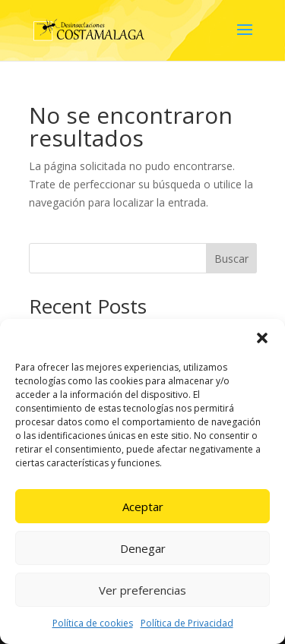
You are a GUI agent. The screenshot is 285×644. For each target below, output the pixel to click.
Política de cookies (93, 623)
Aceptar (143, 507)
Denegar (143, 548)
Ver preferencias (142, 590)
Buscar (231, 259)
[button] (262, 338)
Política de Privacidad (187, 623)
